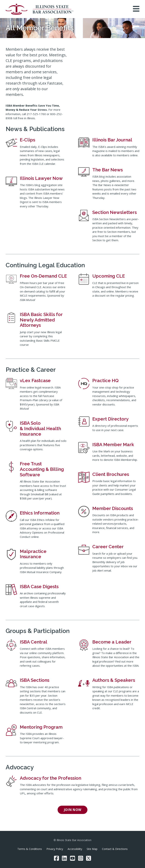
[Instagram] (81, 858)
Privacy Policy (55, 849)
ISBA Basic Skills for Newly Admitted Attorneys (41, 320)
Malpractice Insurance (33, 554)
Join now (73, 810)
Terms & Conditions (30, 849)
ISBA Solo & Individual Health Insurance (40, 429)
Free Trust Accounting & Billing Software (42, 469)
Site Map (92, 849)
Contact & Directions (115, 849)
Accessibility (75, 849)
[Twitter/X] (89, 858)
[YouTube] (72, 858)
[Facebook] (56, 858)
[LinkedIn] (64, 858)
